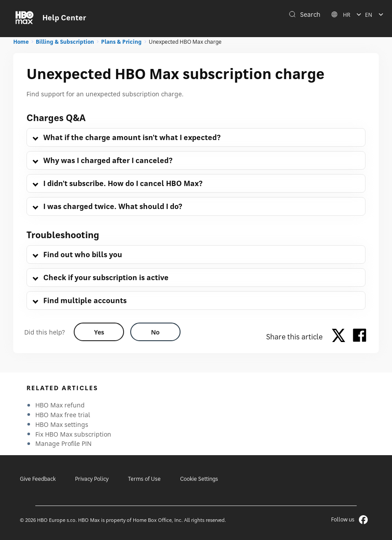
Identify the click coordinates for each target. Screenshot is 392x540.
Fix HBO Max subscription (73, 434)
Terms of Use (144, 479)
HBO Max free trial (63, 415)
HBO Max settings (62, 424)
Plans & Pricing (121, 42)
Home (21, 42)
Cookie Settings (199, 479)
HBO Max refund (60, 405)
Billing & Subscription (65, 42)
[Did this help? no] (155, 332)
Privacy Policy (92, 479)
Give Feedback (38, 479)
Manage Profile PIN (64, 443)
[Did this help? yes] (99, 332)
